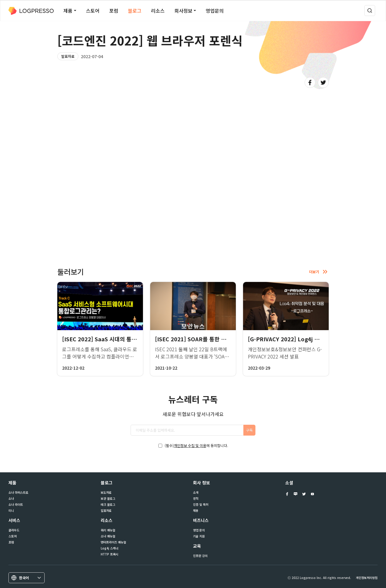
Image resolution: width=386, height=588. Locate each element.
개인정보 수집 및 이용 (190, 445)
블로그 (135, 11)
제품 (68, 11)
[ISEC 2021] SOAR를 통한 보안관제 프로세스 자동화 (218, 339)
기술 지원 (199, 536)
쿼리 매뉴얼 (108, 530)
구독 (249, 430)
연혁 (196, 499)
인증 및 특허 (201, 505)
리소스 (158, 11)
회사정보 (183, 11)
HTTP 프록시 (109, 554)
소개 (196, 493)
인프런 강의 (200, 556)
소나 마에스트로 (18, 493)
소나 (11, 499)
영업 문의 (199, 530)
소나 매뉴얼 (108, 536)
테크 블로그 (108, 505)
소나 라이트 (16, 505)
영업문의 (215, 11)
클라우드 (14, 530)
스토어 (93, 11)
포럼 (114, 11)
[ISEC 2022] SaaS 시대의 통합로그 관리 (110, 339)
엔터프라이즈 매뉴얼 (113, 542)
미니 (11, 511)
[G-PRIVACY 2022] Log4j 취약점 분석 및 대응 (304, 339)
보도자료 (106, 493)
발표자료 (68, 56)
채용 (196, 511)
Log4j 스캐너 (109, 548)
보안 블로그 (108, 499)
